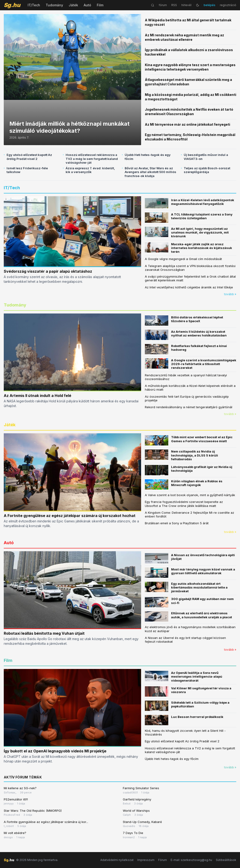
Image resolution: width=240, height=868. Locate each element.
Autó (87, 5)
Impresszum (146, 860)
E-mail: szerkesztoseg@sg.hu (191, 860)
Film (100, 5)
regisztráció (228, 5)
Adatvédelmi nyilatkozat (117, 860)
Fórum (163, 860)
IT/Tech (34, 5)
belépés (210, 5)
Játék (73, 5)
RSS (174, 5)
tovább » (230, 294)
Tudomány (54, 5)
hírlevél (186, 5)
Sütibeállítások (226, 860)
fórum (163, 5)
